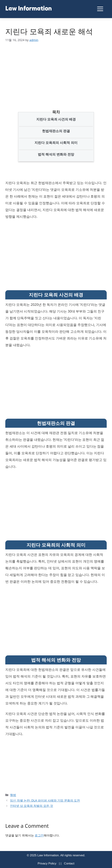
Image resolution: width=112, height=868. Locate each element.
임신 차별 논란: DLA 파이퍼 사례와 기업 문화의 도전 (45, 800)
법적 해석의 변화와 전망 (56, 154)
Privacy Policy (47, 863)
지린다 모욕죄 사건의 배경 (56, 119)
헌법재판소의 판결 (56, 131)
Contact (69, 863)
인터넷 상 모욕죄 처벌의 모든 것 (32, 806)
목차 (56, 112)
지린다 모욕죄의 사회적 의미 (56, 143)
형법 (13, 795)
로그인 (39, 835)
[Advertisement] (56, 71)
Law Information (29, 9)
